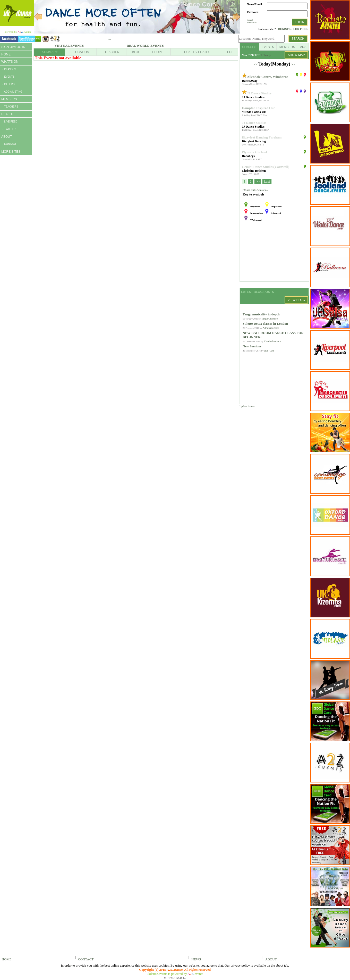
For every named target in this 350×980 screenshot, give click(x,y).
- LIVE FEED (10, 122)
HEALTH (7, 114)
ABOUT (7, 137)
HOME (6, 54)
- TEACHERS (10, 107)
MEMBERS (9, 99)
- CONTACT (10, 144)
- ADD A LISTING (12, 92)
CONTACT (85, 959)
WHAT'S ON (10, 62)
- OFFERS (9, 84)
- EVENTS (8, 77)
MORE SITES (11, 152)
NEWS (195, 959)
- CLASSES (9, 69)
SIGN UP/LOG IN (13, 47)
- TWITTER (9, 129)
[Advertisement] (15, 237)
